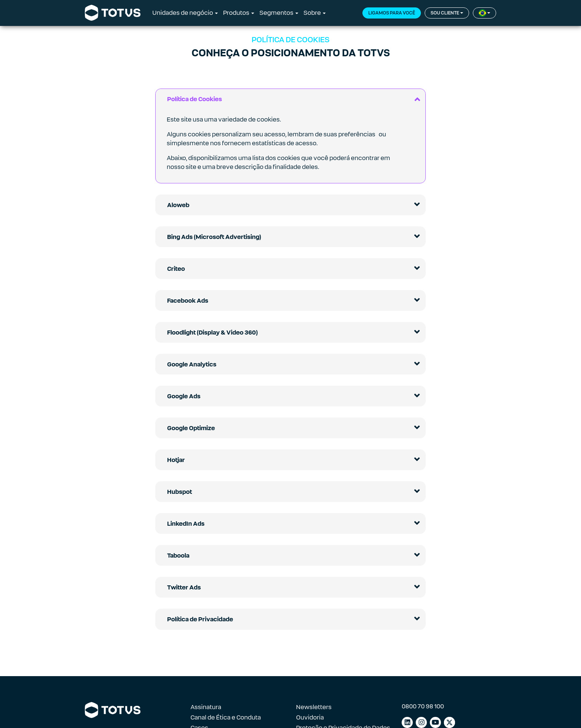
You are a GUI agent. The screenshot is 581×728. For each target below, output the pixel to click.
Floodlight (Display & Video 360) (213, 333)
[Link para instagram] (421, 722)
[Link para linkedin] (407, 722)
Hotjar (176, 460)
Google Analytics (192, 364)
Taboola (178, 556)
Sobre (312, 13)
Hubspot (180, 492)
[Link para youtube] (435, 722)
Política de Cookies (195, 99)
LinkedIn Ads (186, 524)
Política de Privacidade (200, 619)
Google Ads (184, 396)
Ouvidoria (310, 717)
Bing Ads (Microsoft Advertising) (214, 237)
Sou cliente (445, 13)
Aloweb (178, 205)
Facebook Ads (188, 301)
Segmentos (276, 13)
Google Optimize (191, 428)
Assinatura (206, 707)
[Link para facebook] (449, 722)
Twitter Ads (184, 587)
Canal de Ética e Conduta (226, 717)
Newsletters (314, 707)
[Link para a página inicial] (113, 13)
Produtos (236, 13)
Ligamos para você (392, 13)
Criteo (176, 269)
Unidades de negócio (183, 13)
